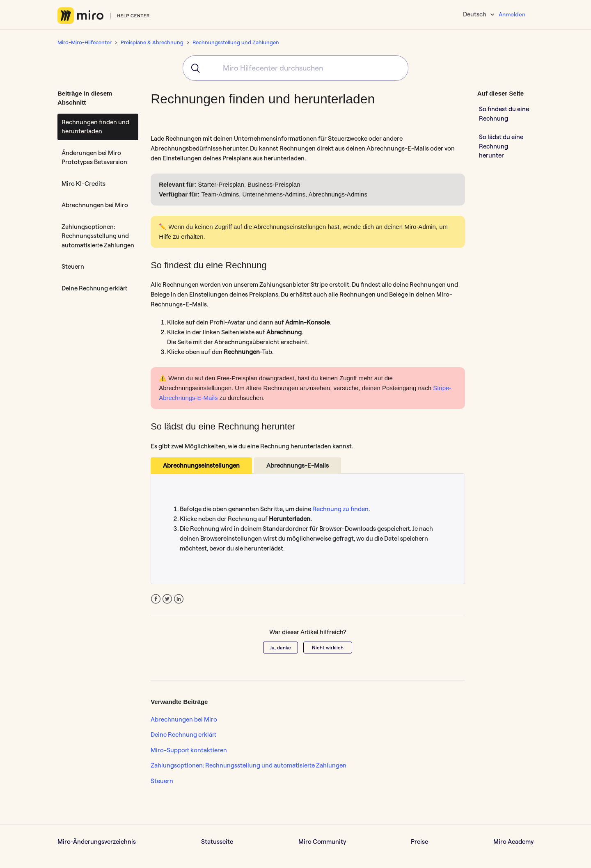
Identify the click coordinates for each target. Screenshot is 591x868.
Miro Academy (513, 842)
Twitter (167, 599)
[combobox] (295, 68)
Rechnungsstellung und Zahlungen (236, 42)
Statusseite (217, 842)
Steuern (73, 266)
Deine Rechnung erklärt (94, 288)
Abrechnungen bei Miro (95, 205)
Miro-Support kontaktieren (189, 750)
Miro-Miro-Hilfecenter (85, 42)
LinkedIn (179, 599)
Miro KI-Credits (84, 184)
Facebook (156, 599)
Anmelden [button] (512, 14)
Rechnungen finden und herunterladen (95, 127)
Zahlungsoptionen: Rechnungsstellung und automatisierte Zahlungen (98, 236)
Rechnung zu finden (340, 509)
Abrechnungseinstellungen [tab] (201, 465)
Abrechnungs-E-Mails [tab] (298, 465)
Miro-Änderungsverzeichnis (97, 842)
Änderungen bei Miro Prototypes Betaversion (94, 158)
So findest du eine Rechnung (504, 114)
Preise (419, 842)
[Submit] (193, 68)
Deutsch (475, 14)
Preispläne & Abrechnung (152, 42)
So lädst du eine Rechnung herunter (501, 146)
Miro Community (322, 842)
